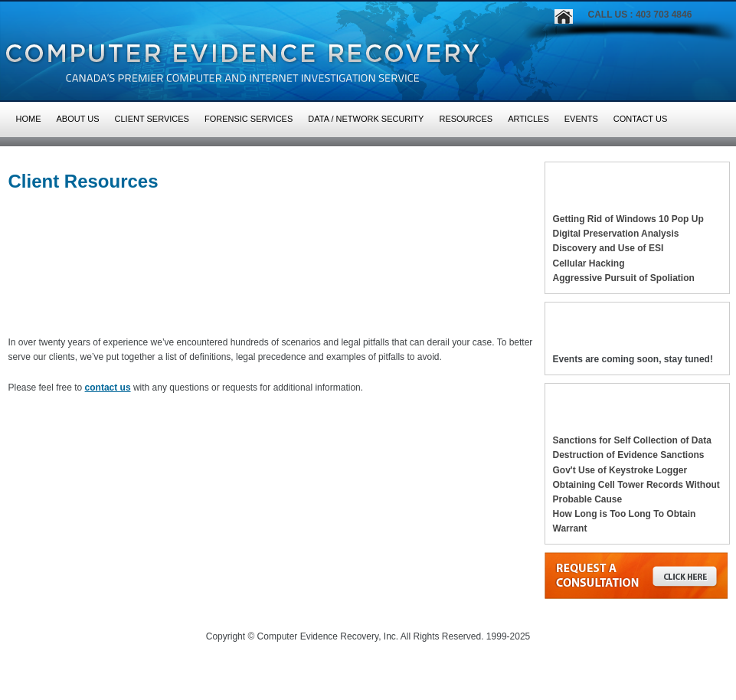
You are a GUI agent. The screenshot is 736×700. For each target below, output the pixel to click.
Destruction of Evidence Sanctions (629, 455)
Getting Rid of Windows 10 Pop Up (628, 219)
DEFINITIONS (396, 312)
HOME (29, 119)
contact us (108, 388)
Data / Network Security (366, 119)
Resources (466, 119)
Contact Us (641, 119)
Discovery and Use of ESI (608, 248)
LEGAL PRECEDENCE (65, 312)
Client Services (152, 119)
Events (581, 119)
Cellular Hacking (589, 263)
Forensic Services (249, 119)
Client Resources (83, 181)
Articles (528, 119)
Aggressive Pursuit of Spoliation (624, 278)
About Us (78, 119)
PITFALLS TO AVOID (236, 312)
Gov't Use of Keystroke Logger (620, 470)
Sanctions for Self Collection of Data (632, 440)
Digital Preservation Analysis (616, 234)
